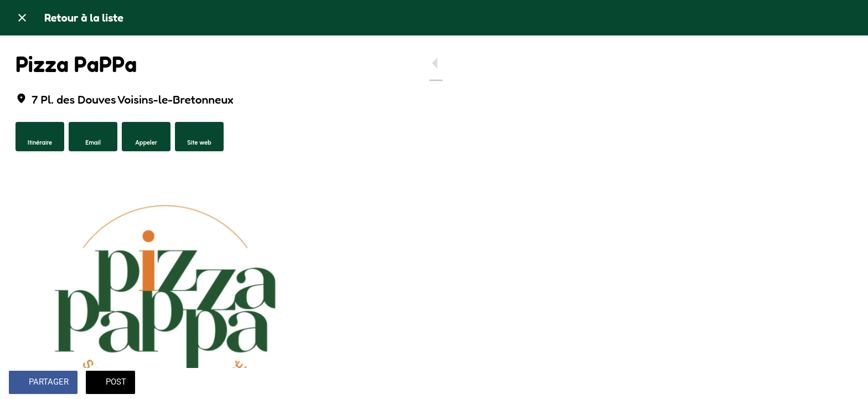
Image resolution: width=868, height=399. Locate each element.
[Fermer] (22, 18)
